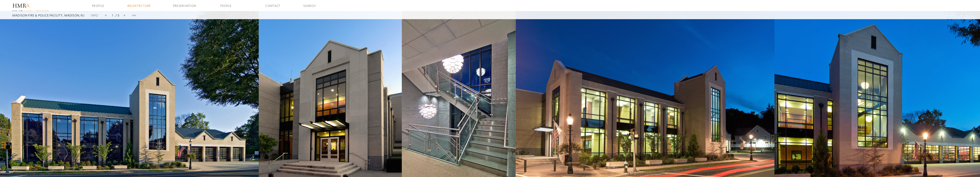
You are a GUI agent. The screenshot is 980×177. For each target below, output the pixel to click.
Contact (273, 6)
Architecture (139, 6)
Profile (98, 6)
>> (134, 15)
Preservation (185, 6)
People (226, 6)
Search (309, 6)
